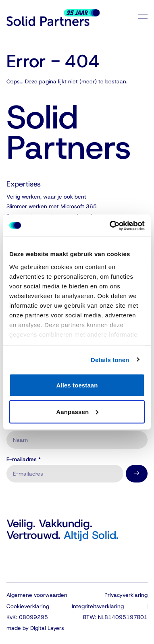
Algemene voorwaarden (37, 595)
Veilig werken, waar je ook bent (46, 197)
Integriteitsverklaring (98, 606)
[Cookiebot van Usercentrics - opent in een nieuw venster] (110, 226)
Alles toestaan (77, 385)
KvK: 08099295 (27, 617)
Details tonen (110, 359)
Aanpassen (77, 411)
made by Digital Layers (35, 628)
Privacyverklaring (126, 595)
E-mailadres (24, 460)
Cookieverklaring (28, 606)
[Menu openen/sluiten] (143, 18)
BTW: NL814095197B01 (115, 617)
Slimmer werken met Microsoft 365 (52, 206)
